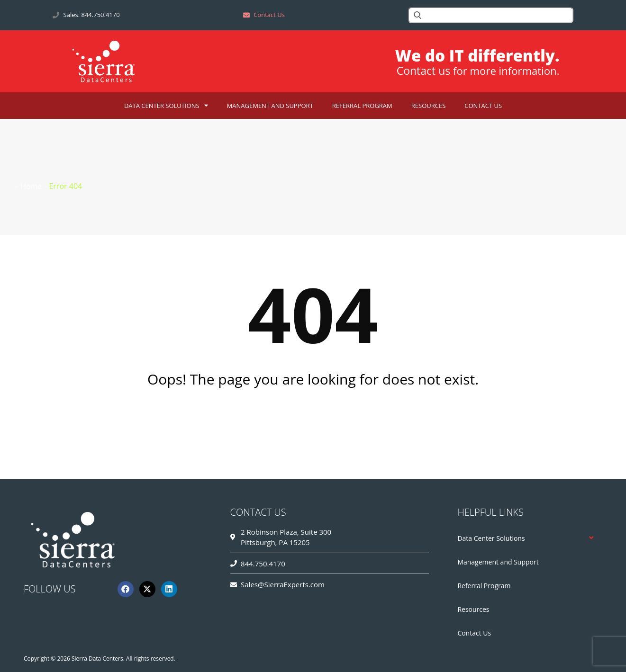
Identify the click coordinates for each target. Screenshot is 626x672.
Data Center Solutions (166, 105)
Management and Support (270, 106)
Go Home (313, 417)
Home (31, 186)
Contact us (419, 71)
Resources (429, 106)
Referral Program (362, 106)
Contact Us (483, 106)
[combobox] (491, 15)
